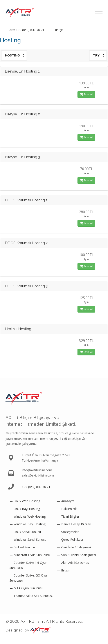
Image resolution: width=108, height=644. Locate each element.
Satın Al (86, 94)
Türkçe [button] (59, 30)
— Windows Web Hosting (28, 516)
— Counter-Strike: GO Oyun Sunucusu (29, 578)
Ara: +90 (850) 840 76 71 (27, 30)
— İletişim (64, 570)
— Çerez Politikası (70, 539)
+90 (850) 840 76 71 (36, 487)
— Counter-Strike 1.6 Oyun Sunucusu (28, 565)
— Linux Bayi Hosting (25, 509)
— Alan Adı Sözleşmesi (73, 563)
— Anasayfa (66, 501)
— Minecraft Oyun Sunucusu (30, 555)
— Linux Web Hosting (25, 501)
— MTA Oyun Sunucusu (26, 588)
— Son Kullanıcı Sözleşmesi (76, 555)
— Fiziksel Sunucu (22, 547)
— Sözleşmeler (68, 532)
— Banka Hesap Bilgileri (74, 524)
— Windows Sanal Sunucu (28, 539)
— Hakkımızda (67, 509)
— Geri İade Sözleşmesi (74, 547)
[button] (76, 30)
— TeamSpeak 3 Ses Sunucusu (31, 596)
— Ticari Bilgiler (68, 516)
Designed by (28, 630)
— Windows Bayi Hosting (27, 524)
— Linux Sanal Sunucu (25, 532)
